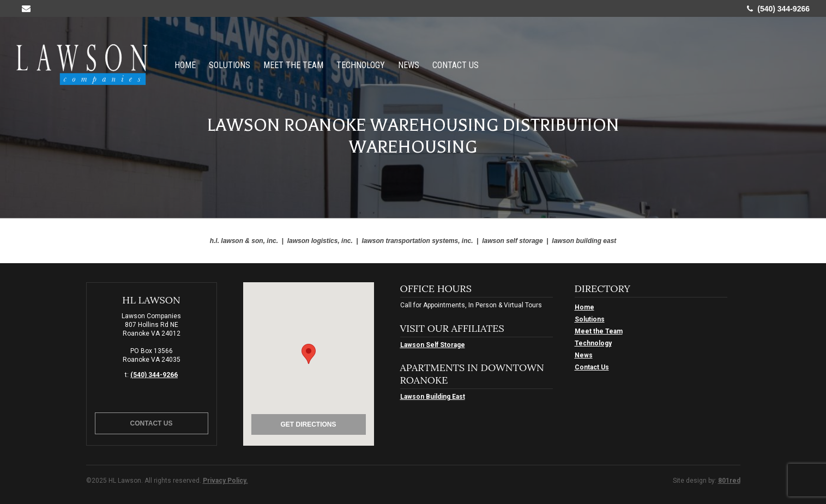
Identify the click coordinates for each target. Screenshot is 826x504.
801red (729, 481)
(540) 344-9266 (778, 9)
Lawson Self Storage (433, 345)
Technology (361, 65)
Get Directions (308, 424)
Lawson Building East (433, 397)
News (409, 65)
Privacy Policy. (225, 481)
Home (185, 65)
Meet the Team (293, 65)
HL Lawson (82, 65)
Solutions (230, 65)
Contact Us (456, 65)
